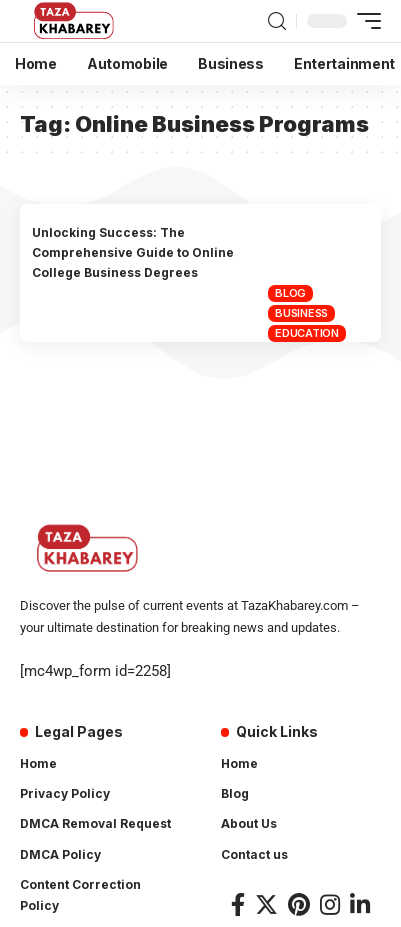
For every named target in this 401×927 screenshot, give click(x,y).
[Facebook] (238, 904)
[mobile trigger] (364, 21)
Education (307, 333)
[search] (277, 21)
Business (301, 313)
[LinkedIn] (360, 904)
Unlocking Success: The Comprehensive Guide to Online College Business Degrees (133, 253)
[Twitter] (266, 904)
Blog (290, 293)
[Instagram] (330, 904)
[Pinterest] (299, 904)
